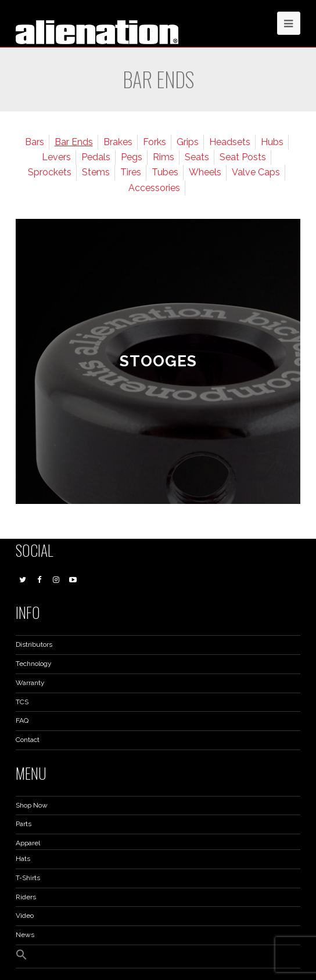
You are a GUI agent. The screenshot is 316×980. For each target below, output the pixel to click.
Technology (34, 664)
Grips (188, 142)
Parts (24, 824)
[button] (21, 958)
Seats (197, 157)
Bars (35, 142)
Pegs (132, 157)
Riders (26, 897)
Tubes (165, 172)
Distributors (34, 644)
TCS (22, 702)
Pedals (96, 157)
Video (25, 916)
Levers (56, 157)
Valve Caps (256, 172)
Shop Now (32, 805)
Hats (23, 859)
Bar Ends (74, 142)
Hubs (272, 142)
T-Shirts (28, 878)
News (25, 935)
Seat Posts (243, 157)
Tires (131, 172)
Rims (164, 157)
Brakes (118, 142)
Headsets (230, 142)
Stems (96, 172)
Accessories (154, 188)
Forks (155, 142)
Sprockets (50, 172)
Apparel (28, 843)
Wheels (205, 172)
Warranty (30, 683)
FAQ (22, 720)
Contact (28, 740)
